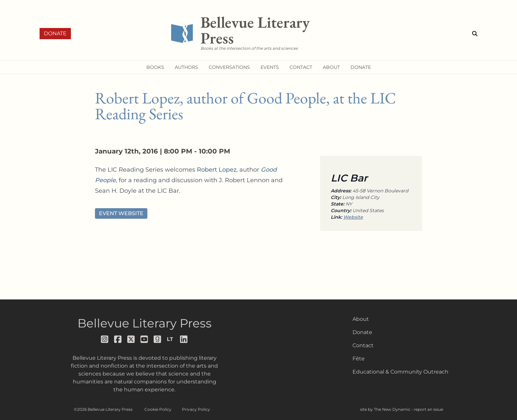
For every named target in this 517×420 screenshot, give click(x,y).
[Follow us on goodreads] (158, 339)
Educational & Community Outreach (400, 372)
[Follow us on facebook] (118, 339)
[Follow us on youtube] (144, 339)
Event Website (121, 213)
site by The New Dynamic (386, 409)
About (361, 319)
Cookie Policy (158, 409)
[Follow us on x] (131, 339)
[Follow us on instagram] (105, 339)
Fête (359, 359)
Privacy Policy (196, 409)
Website (353, 217)
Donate (55, 33)
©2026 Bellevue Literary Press (103, 409)
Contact (363, 345)
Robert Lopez (217, 170)
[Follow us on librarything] (171, 339)
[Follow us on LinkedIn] (184, 339)
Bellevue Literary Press (145, 323)
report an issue (428, 409)
